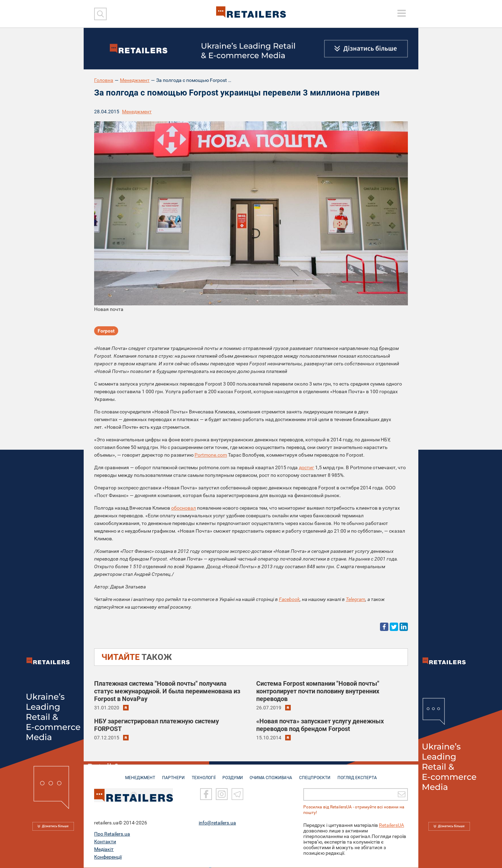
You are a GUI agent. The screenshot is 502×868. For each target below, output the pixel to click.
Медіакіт (104, 850)
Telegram (356, 599)
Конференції (108, 857)
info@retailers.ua (217, 823)
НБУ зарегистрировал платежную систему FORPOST (157, 725)
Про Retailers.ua (112, 834)
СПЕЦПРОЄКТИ (317, 775)
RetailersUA (391, 825)
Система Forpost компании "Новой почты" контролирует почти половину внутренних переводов (318, 691)
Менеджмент (135, 80)
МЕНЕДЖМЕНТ (137, 775)
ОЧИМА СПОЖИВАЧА (272, 775)
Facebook (289, 599)
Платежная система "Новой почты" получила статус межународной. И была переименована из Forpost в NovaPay (167, 691)
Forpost (106, 331)
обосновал (184, 508)
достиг (306, 467)
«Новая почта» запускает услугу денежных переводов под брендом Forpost (320, 725)
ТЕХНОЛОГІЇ (203, 775)
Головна (104, 80)
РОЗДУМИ (233, 775)
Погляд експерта (361, 775)
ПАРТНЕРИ (171, 775)
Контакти (105, 842)
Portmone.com (211, 455)
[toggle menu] (402, 13)
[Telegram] (237, 795)
